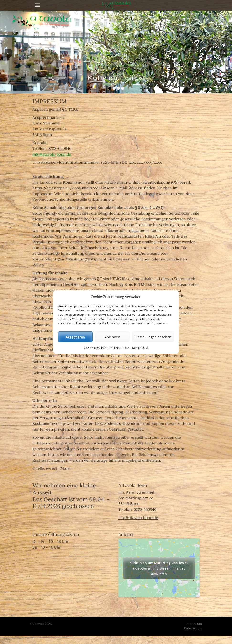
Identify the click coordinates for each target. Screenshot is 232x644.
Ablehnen (112, 337)
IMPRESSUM (140, 348)
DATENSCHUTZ (119, 348)
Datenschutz (193, 628)
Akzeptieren (75, 337)
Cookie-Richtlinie (95, 348)
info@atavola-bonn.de (52, 154)
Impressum (194, 624)
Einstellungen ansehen (153, 337)
